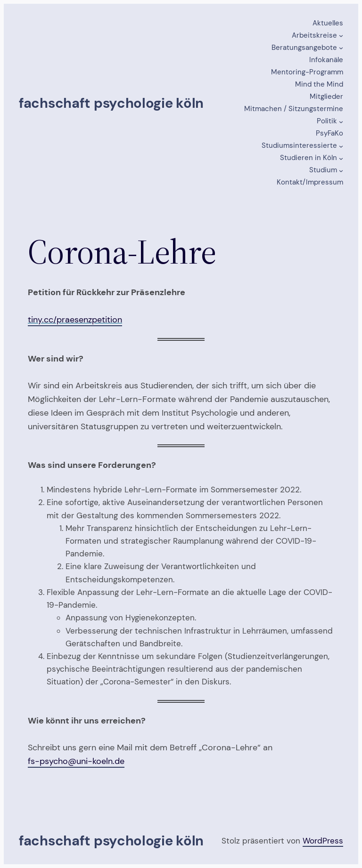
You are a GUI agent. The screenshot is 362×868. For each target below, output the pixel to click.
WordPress (323, 841)
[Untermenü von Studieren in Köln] (341, 158)
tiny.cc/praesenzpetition (75, 320)
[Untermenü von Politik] (341, 121)
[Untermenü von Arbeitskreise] (341, 36)
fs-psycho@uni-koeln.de (76, 761)
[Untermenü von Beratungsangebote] (341, 48)
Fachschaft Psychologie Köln (111, 103)
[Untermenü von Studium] (341, 170)
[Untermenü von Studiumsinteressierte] (341, 146)
